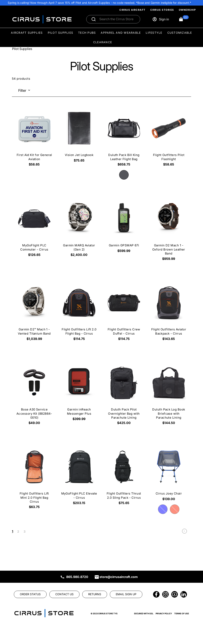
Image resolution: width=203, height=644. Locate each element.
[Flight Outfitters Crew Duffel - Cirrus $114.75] (124, 312)
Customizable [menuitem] (180, 33)
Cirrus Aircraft (132, 10)
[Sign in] (161, 19)
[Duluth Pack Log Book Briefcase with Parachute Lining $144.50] (169, 394)
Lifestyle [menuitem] (154, 33)
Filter (22, 90)
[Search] (117, 19)
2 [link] (18, 532)
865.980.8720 (77, 577)
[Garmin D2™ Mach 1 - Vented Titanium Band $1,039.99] (34, 312)
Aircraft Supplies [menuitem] (27, 33)
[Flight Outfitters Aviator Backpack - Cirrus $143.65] (169, 312)
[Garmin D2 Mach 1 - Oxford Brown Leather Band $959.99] (169, 230)
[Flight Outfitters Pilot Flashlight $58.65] (169, 138)
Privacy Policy (164, 613)
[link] (184, 532)
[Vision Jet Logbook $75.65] (79, 136)
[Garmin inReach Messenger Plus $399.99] (79, 392)
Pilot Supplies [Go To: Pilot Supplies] (22, 49)
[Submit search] (94, 19)
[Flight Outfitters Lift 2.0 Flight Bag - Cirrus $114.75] (79, 312)
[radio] (124, 175)
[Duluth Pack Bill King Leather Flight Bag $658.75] (124, 138)
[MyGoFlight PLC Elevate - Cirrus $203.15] (79, 476)
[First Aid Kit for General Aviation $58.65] (34, 138)
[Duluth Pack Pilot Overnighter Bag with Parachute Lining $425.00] (124, 394)
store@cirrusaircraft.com (119, 577)
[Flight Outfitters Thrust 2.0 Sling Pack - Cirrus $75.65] (124, 476)
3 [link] (25, 532)
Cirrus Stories (162, 10)
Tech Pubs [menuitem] (87, 33)
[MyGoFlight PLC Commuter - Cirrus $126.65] (34, 228)
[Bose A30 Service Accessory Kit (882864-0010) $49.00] (34, 394)
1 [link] (12, 531)
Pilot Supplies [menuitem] (61, 33)
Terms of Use (182, 613)
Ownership (187, 10)
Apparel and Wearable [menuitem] (121, 33)
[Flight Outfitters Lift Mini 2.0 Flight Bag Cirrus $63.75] (34, 478)
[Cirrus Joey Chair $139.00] (169, 474)
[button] (184, 19)
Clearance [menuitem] (103, 42)
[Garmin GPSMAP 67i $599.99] (124, 226)
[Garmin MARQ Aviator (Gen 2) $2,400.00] (79, 228)
